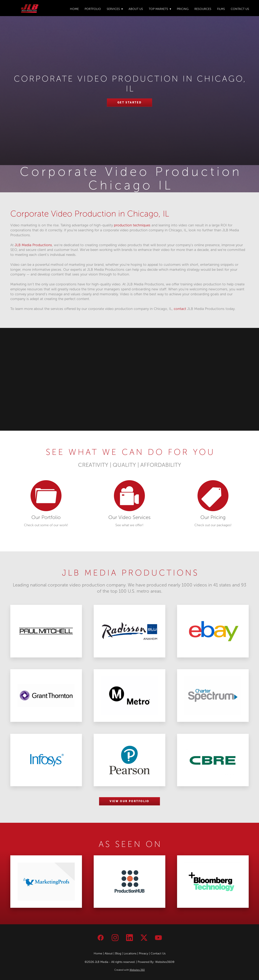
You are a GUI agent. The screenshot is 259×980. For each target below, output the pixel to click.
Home (74, 9)
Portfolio (93, 9)
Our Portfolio (46, 517)
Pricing (183, 9)
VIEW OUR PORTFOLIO (129, 801)
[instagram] (115, 938)
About (109, 953)
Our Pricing (213, 517)
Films (221, 9)
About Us (136, 9)
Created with (130, 970)
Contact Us (240, 9)
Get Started (130, 102)
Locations (130, 953)
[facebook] (101, 938)
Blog (118, 953)
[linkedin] (130, 938)
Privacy (144, 953)
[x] (144, 938)
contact (180, 309)
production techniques (132, 225)
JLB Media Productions (33, 245)
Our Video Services (129, 517)
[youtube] (158, 938)
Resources (203, 9)
